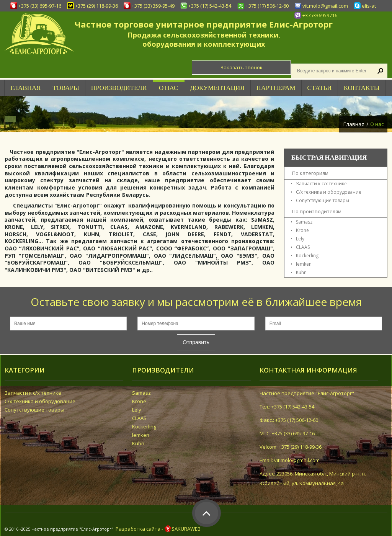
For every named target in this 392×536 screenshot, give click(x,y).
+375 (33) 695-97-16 (40, 6)
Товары (66, 88)
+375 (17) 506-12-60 (267, 6)
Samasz (304, 222)
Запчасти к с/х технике (321, 184)
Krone (302, 230)
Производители (119, 88)
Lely (300, 239)
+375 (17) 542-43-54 (210, 6)
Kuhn (301, 272)
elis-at (369, 6)
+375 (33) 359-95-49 (153, 6)
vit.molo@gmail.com (325, 6)
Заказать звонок (242, 67)
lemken (304, 264)
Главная (354, 124)
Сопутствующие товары (323, 200)
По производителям (317, 211)
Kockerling (307, 256)
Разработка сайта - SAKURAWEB (158, 529)
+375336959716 (320, 15)
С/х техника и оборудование (329, 192)
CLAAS (303, 247)
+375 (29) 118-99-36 (96, 6)
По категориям (310, 173)
